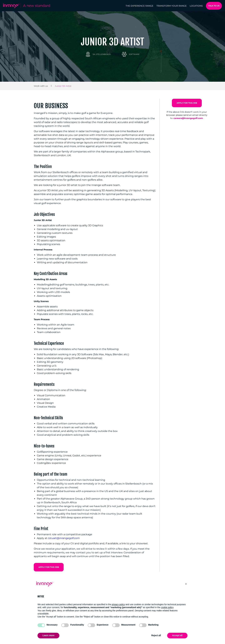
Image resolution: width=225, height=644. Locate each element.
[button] (186, 584)
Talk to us (214, 6)
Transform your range (171, 6)
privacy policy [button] (118, 604)
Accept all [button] (177, 635)
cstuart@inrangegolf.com (64, 538)
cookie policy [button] (167, 607)
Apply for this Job (49, 567)
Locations (196, 6)
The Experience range (139, 6)
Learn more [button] (48, 635)
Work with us (41, 86)
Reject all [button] (156, 635)
